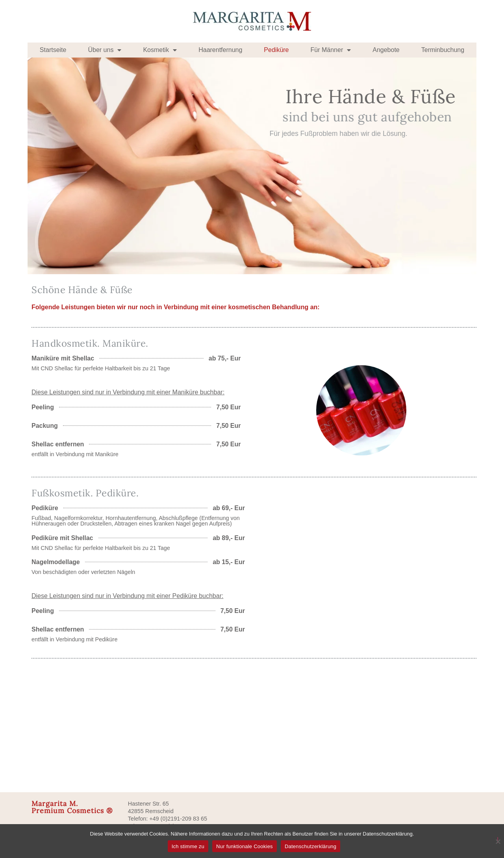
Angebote (386, 50)
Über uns (105, 50)
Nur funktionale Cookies (245, 846)
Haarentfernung (220, 50)
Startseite (53, 50)
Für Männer (331, 50)
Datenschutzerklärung (310, 846)
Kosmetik (160, 50)
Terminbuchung (443, 50)
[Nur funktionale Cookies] (498, 840)
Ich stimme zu (188, 846)
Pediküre (276, 50)
